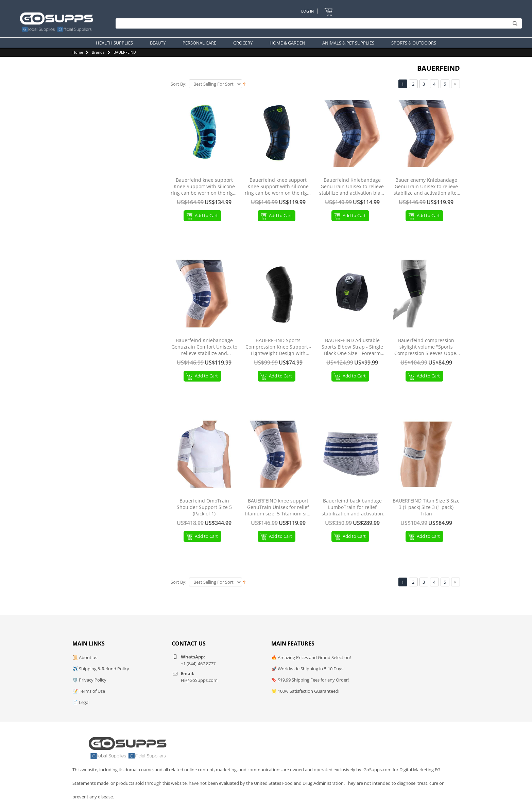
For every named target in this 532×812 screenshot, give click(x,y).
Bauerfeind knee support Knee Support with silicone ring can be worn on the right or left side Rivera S (204, 187)
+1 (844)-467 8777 (198, 664)
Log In (307, 11)
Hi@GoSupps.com (199, 680)
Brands (98, 52)
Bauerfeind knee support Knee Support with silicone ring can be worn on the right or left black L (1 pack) (278, 187)
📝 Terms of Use (89, 691)
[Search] (317, 24)
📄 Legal (81, 702)
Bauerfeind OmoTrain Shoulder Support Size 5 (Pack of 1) (204, 507)
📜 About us (85, 657)
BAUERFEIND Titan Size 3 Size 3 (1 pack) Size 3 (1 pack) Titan (426, 507)
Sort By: (178, 84)
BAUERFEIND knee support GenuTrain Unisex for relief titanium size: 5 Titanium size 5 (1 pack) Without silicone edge (278, 507)
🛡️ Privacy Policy (89, 680)
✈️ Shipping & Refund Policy (101, 669)
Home (78, 52)
